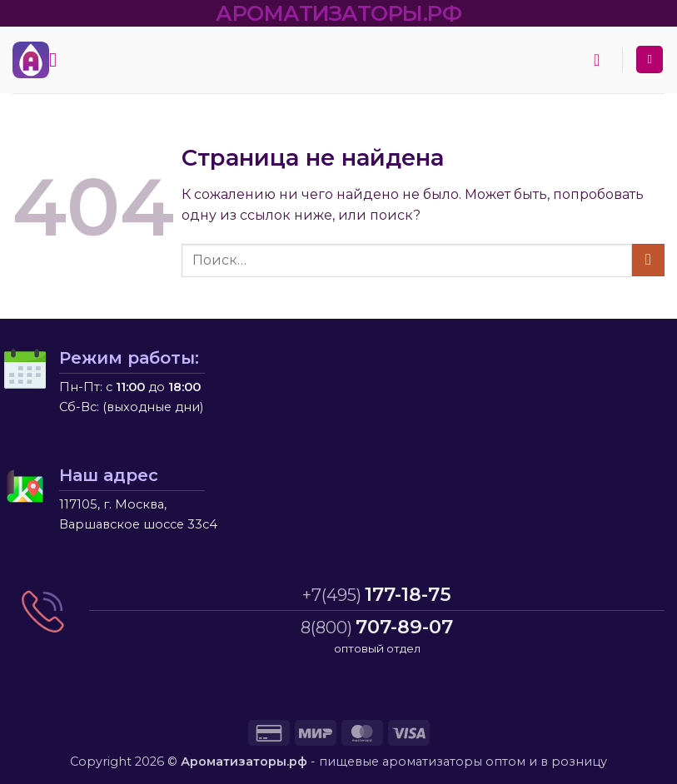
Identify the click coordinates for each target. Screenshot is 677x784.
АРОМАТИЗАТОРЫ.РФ (338, 13)
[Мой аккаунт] (650, 60)
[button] (59, 60)
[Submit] (648, 260)
